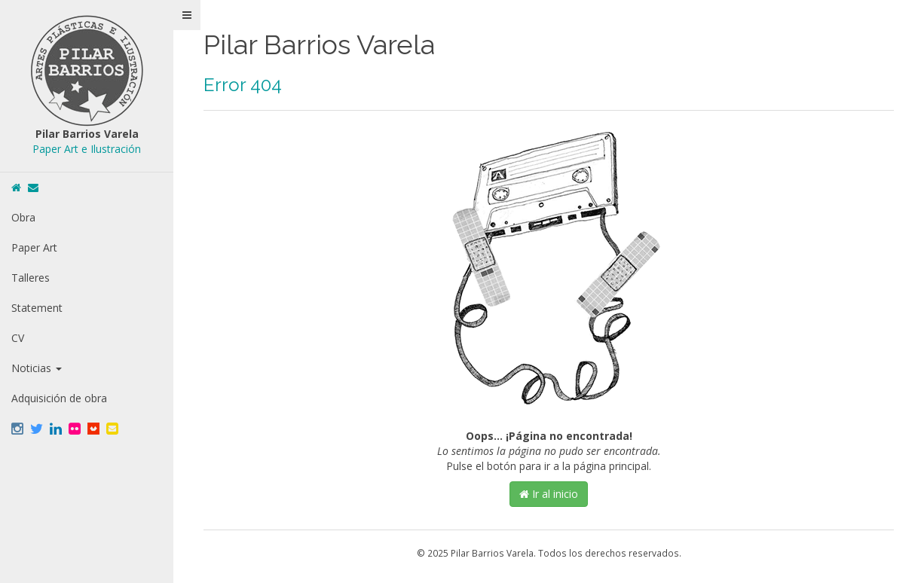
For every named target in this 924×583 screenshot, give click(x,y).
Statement (37, 308)
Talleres (31, 278)
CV (18, 338)
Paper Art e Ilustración (87, 149)
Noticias (37, 368)
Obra (23, 217)
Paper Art (34, 247)
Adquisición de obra (59, 398)
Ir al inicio (549, 494)
